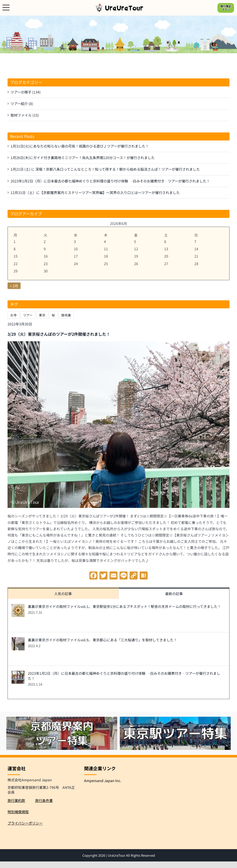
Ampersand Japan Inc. (103, 781)
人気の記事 (63, 594)
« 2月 (14, 286)
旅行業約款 (16, 800)
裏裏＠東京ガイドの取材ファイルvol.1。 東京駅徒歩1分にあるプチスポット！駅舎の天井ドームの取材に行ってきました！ (124, 606)
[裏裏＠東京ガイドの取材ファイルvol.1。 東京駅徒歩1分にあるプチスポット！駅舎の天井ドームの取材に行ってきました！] (18, 607)
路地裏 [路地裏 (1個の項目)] (66, 315)
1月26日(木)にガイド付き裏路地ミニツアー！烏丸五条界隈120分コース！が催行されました (83, 158)
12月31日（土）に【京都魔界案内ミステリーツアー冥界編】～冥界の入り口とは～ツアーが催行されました (95, 192)
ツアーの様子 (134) (26, 92)
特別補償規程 (18, 812)
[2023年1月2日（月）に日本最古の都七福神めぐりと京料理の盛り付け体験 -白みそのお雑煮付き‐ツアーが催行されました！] (18, 674)
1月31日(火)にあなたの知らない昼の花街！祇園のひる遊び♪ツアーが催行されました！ (80, 146)
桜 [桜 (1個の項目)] (53, 315)
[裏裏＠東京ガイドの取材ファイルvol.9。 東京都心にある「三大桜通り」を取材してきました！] (18, 640)
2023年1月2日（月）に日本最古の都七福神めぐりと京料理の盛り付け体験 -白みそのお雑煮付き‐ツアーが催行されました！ (124, 676)
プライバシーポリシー (25, 823)
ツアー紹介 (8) (22, 104)
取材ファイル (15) (25, 115)
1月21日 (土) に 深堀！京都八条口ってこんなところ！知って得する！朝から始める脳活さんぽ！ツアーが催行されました (105, 169)
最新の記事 (174, 594)
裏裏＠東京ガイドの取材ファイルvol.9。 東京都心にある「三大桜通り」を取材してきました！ (102, 640)
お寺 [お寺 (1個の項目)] (14, 315)
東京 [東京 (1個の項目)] (42, 315)
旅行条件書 (44, 800)
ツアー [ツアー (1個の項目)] (28, 315)
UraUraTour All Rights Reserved (131, 855)
